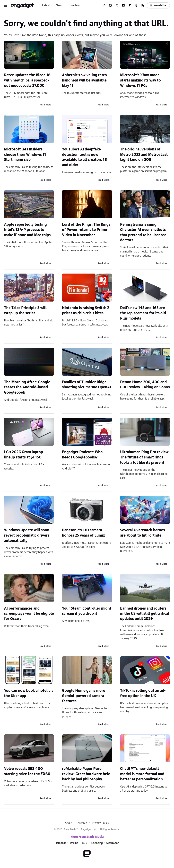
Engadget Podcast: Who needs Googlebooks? (82, 455)
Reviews (76, 5)
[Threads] (136, 5)
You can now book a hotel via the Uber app (29, 693)
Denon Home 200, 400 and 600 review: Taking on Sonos (145, 385)
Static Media (70, 829)
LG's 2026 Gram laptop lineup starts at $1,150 (24, 455)
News (59, 5)
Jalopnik (61, 843)
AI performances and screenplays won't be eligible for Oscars (29, 614)
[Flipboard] (130, 5)
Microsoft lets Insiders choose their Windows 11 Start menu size (25, 155)
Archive (82, 823)
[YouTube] (123, 5)
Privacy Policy (101, 823)
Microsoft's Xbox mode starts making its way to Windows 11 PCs (140, 80)
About (69, 823)
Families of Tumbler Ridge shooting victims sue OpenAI (86, 385)
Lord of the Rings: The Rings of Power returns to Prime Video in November (86, 230)
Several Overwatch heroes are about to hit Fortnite (142, 533)
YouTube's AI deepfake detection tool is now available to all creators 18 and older (84, 157)
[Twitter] (117, 5)
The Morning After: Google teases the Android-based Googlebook (27, 387)
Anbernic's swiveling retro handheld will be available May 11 (84, 80)
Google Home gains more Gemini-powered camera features (84, 696)
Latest (46, 5)
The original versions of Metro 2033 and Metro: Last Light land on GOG (144, 155)
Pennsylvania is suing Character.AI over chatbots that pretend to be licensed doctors (143, 232)
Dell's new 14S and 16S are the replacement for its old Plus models (143, 313)
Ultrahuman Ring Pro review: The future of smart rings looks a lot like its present (145, 457)
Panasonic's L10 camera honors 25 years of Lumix (84, 533)
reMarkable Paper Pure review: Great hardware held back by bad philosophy (86, 774)
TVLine (74, 843)
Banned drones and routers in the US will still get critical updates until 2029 (145, 614)
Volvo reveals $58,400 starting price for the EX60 (27, 771)
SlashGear (112, 843)
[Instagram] (110, 5)
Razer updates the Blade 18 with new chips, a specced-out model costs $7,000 (27, 80)
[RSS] (143, 5)
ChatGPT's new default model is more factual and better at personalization (142, 774)
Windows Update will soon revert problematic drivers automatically (27, 535)
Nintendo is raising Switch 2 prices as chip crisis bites (86, 310)
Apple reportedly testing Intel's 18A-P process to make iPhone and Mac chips (27, 230)
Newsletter (158, 5)
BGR (85, 843)
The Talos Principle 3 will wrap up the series (25, 310)
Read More (45, 105)
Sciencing (97, 843)
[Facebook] (104, 5)
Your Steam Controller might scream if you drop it (87, 611)
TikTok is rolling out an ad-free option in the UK (143, 693)
